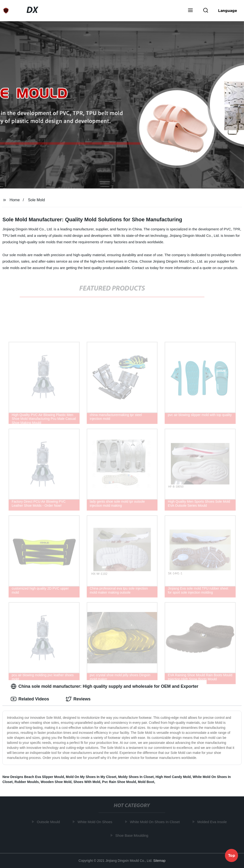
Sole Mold (36, 200)
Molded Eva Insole (213, 822)
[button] (190, 11)
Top (232, 855)
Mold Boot (146, 782)
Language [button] (228, 11)
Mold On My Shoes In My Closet (91, 777)
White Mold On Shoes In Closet (156, 822)
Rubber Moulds (27, 782)
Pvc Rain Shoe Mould (119, 782)
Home (15, 200)
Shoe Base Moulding (133, 835)
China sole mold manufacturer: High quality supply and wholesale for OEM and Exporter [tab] (104, 686)
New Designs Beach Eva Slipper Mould (33, 777)
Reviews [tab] (78, 699)
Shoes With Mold (87, 782)
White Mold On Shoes (96, 822)
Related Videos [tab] (30, 699)
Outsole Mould (49, 822)
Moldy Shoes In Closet (136, 777)
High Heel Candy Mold (173, 777)
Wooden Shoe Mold (56, 782)
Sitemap (159, 861)
